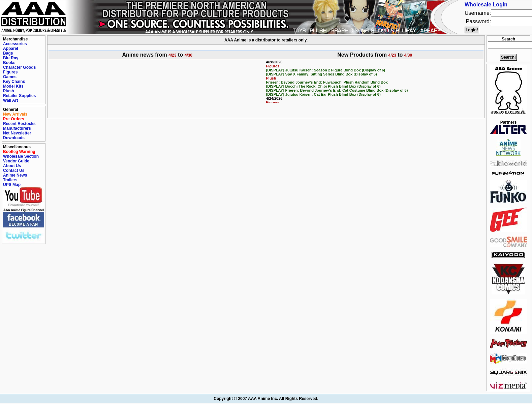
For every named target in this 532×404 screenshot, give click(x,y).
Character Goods (19, 67)
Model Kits (13, 86)
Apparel (11, 49)
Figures (10, 72)
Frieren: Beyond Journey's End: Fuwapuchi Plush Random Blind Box (327, 82)
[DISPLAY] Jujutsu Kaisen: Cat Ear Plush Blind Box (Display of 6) (323, 94)
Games (10, 77)
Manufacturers (17, 128)
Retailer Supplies (19, 96)
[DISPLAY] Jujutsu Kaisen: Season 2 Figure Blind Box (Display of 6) (326, 70)
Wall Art (10, 100)
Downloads (14, 138)
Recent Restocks (19, 124)
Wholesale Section (21, 156)
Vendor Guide (16, 161)
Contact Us (14, 170)
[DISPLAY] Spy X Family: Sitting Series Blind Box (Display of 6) (322, 74)
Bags (8, 53)
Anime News (15, 175)
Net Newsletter (17, 133)
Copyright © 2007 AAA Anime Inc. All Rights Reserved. (266, 399)
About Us (12, 166)
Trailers (10, 180)
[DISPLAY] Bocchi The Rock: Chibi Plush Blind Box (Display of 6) (323, 86)
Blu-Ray (11, 58)
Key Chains (14, 82)
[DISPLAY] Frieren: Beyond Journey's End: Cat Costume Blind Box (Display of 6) (337, 90)
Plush (9, 91)
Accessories (15, 44)
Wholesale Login (486, 5)
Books (9, 63)
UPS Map (12, 185)
